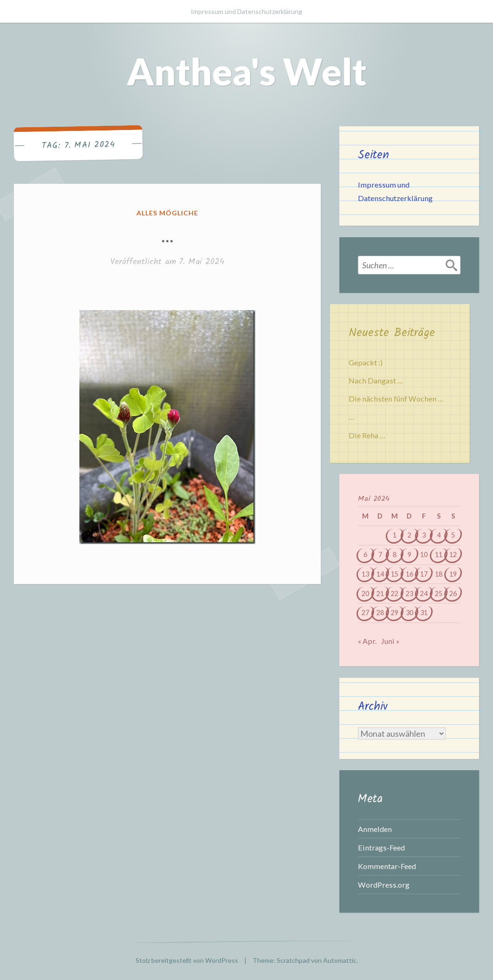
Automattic (340, 960)
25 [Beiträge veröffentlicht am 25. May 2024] (439, 594)
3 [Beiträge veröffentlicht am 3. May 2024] (424, 535)
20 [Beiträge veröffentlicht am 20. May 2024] (365, 594)
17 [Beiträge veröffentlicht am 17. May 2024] (424, 574)
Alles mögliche (167, 213)
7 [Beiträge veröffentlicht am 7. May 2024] (380, 555)
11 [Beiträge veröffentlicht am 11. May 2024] (439, 555)
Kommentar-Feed (387, 866)
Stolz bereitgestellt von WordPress (187, 960)
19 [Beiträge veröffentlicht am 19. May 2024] (453, 574)
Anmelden (375, 829)
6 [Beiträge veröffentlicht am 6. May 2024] (365, 555)
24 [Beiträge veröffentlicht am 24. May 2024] (424, 594)
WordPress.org (384, 885)
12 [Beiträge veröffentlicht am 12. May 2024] (453, 555)
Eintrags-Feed (381, 847)
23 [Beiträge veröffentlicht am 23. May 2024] (409, 594)
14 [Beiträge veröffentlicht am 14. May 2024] (380, 574)
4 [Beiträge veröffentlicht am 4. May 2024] (439, 535)
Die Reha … (367, 435)
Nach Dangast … (376, 380)
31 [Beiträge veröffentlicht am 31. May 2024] (424, 613)
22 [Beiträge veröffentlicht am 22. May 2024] (395, 594)
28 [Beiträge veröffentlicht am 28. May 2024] (380, 613)
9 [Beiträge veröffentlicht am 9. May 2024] (409, 555)
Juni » (390, 641)
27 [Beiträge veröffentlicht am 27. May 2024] (365, 613)
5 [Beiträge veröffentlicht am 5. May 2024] (453, 535)
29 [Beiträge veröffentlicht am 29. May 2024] (395, 613)
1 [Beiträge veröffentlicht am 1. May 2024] (395, 535)
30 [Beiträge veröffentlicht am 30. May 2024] (409, 613)
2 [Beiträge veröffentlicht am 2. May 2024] (409, 535)
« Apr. (367, 641)
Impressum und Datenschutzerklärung (246, 11)
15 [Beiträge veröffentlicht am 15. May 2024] (395, 574)
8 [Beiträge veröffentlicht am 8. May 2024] (395, 555)
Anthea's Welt (247, 71)
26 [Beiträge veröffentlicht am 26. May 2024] (453, 594)
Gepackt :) (366, 362)
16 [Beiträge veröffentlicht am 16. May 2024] (409, 574)
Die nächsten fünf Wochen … (396, 399)
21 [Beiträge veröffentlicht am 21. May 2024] (380, 594)
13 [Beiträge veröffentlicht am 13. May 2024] (365, 574)
